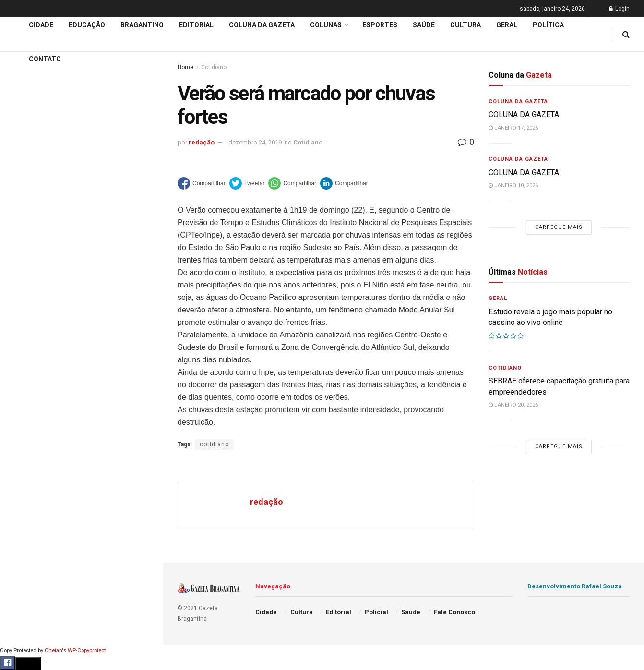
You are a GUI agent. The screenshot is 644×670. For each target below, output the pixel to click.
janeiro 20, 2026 (513, 405)
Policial (22, 430)
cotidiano (214, 444)
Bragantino (27, 375)
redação (202, 142)
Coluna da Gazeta (38, 357)
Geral (18, 485)
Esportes (24, 393)
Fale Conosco (32, 503)
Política (22, 448)
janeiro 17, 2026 (513, 128)
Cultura (21, 411)
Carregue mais (81, 225)
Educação (25, 320)
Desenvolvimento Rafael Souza (575, 586)
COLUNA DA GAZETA (524, 114)
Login (619, 9)
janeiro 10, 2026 (513, 185)
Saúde (20, 467)
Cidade (21, 301)
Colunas (326, 25)
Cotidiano (308, 142)
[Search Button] (143, 575)
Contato (45, 59)
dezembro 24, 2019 (255, 142)
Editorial (23, 338)
